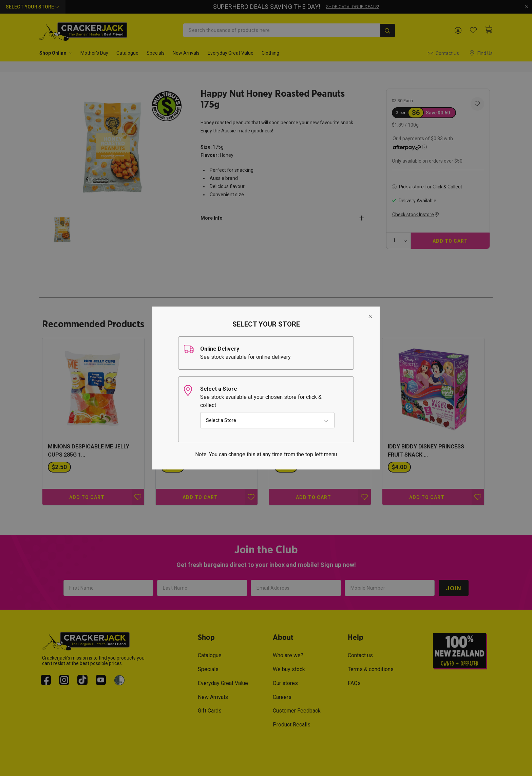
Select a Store (221, 420)
